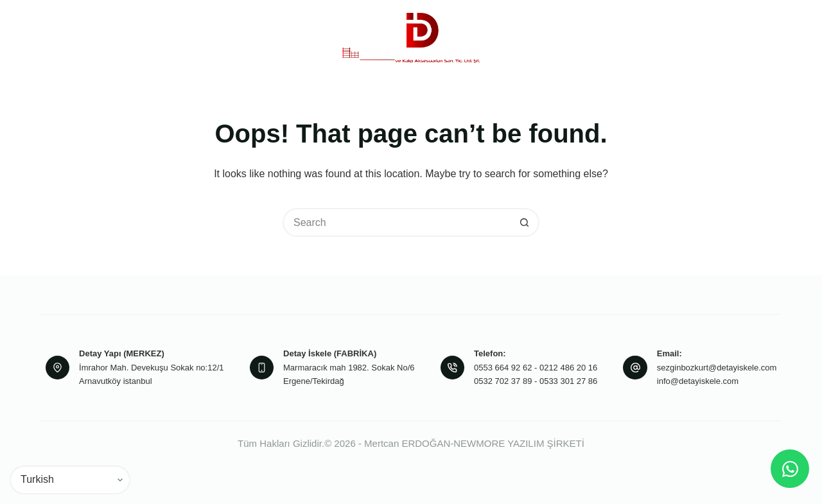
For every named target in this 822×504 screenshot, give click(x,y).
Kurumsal (186, 38)
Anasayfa (108, 37)
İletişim (683, 37)
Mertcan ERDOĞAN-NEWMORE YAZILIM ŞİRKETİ (474, 443)
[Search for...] (397, 222)
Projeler (540, 37)
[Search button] (525, 222)
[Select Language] (70, 480)
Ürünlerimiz (273, 38)
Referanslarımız (614, 37)
